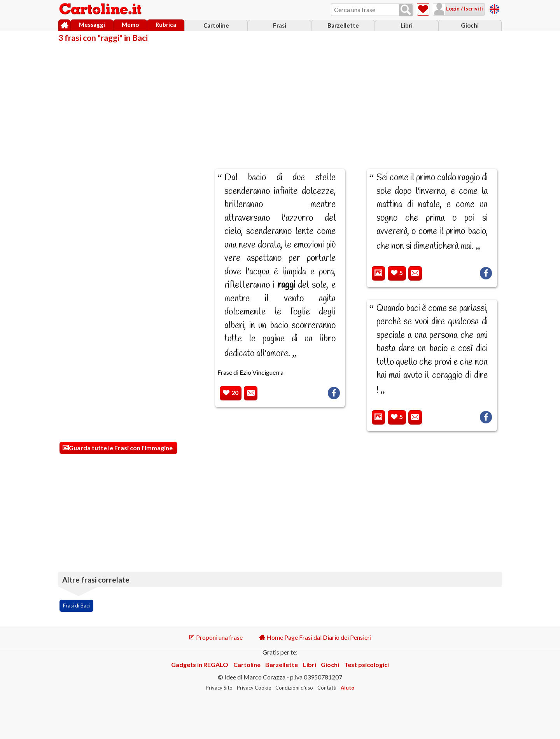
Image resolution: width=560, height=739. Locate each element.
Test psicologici (367, 664)
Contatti (327, 688)
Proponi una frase (216, 637)
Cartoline (216, 25)
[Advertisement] (280, 100)
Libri (407, 25)
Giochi (470, 25)
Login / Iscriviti (464, 9)
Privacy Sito (219, 688)
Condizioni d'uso (294, 688)
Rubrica (166, 25)
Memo (130, 25)
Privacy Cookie (254, 688)
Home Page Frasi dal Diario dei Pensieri (315, 637)
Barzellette (343, 25)
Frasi (280, 25)
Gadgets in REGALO (200, 664)
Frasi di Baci (76, 606)
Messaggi (92, 25)
